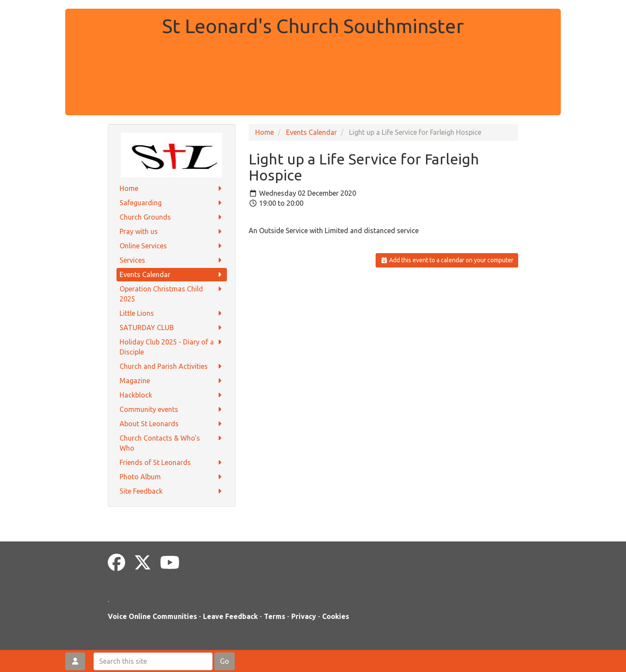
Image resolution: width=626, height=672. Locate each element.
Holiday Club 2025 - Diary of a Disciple (172, 346)
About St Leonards (172, 424)
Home (172, 189)
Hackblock (172, 395)
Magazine (172, 381)
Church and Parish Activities (172, 366)
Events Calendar (172, 275)
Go (225, 661)
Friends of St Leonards (172, 463)
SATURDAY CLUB (172, 328)
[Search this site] (153, 661)
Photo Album (172, 477)
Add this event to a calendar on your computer (447, 260)
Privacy (304, 616)
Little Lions (172, 313)
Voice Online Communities (152, 616)
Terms (275, 616)
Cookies (336, 616)
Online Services (172, 246)
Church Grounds (172, 217)
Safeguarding (172, 203)
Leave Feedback (230, 616)
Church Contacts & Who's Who (172, 443)
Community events (172, 410)
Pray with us (172, 232)
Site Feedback (172, 491)
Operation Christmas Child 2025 (172, 293)
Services (172, 260)
